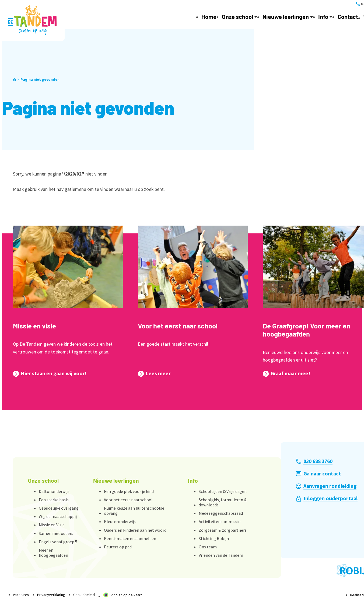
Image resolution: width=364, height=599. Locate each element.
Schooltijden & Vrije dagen (223, 491)
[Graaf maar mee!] (286, 374)
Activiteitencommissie (220, 521)
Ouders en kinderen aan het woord (135, 530)
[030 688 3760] (314, 461)
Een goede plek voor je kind (129, 491)
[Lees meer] (154, 374)
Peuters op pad (118, 547)
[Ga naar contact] (318, 474)
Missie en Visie (52, 525)
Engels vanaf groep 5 (58, 542)
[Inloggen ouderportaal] (327, 499)
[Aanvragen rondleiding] (326, 486)
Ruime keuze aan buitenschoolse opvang (134, 511)
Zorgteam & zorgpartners (223, 530)
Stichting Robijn (214, 538)
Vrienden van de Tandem (221, 555)
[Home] (15, 80)
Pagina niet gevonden (40, 79)
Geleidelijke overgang (59, 508)
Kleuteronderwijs (120, 521)
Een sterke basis (54, 500)
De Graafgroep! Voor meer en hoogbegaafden (307, 330)
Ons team (208, 547)
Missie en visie (34, 326)
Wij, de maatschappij (58, 516)
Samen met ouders (56, 533)
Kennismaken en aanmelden (130, 538)
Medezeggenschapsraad (221, 513)
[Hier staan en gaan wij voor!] (50, 374)
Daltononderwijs (54, 491)
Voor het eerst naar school (178, 326)
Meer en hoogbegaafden (53, 553)
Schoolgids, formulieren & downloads (223, 502)
